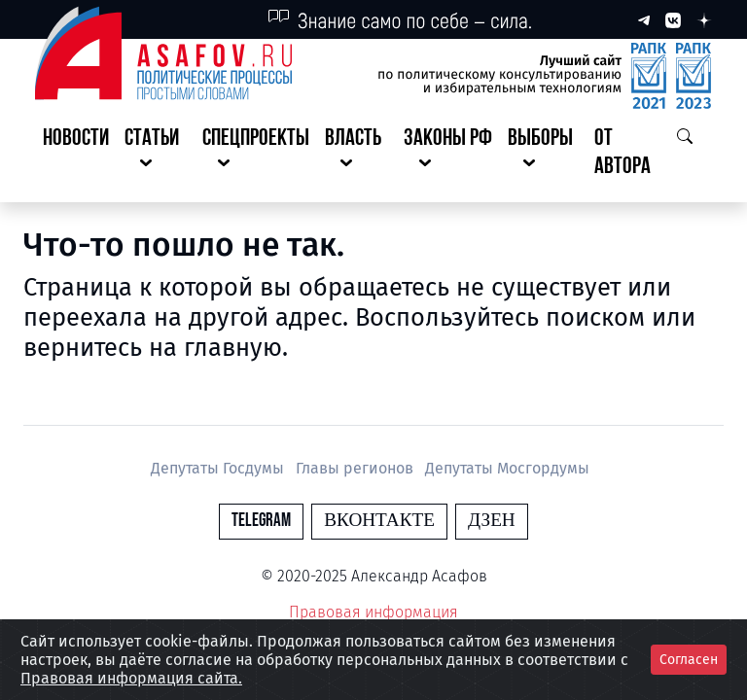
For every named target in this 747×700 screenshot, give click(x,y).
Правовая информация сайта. (131, 678)
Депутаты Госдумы (219, 468)
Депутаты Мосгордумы (507, 468)
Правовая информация (373, 612)
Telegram (261, 521)
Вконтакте (379, 521)
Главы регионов (356, 468)
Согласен (689, 660)
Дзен (492, 521)
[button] (156, 154)
